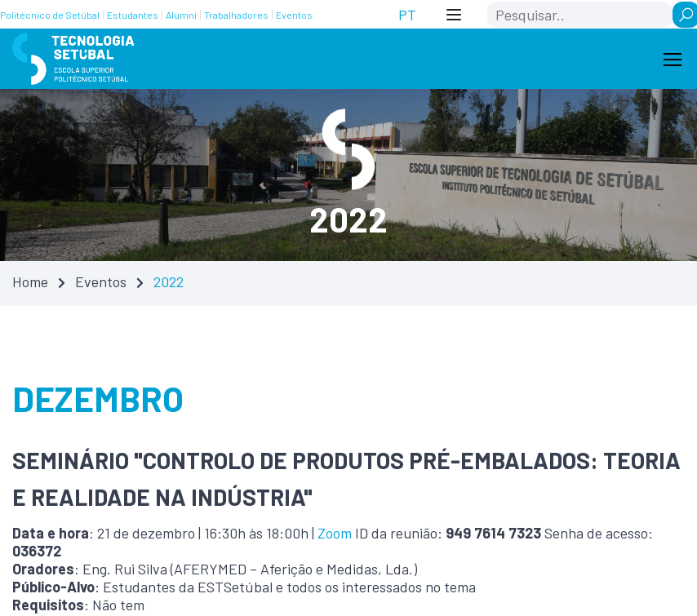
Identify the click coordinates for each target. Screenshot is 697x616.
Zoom (335, 533)
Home (30, 281)
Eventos (101, 281)
